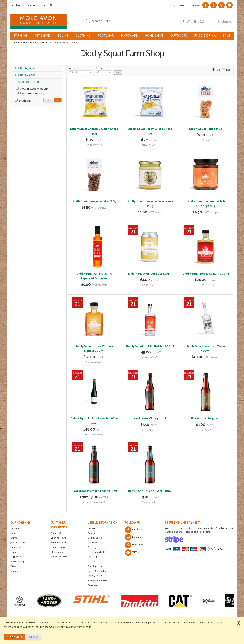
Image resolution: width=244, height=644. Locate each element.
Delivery (31, 5)
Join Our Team (18, 543)
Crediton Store (58, 547)
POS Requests (95, 557)
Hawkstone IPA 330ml (206, 419)
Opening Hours (58, 538)
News (13, 533)
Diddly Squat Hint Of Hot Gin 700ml (150, 346)
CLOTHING (83, 36)
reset (48, 100)
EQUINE (63, 36)
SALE (226, 36)
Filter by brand (27, 68)
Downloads (94, 585)
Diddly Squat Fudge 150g (206, 129)
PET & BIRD (42, 36)
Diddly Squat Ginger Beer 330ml (150, 274)
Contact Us (47, 5)
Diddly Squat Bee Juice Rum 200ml (206, 274)
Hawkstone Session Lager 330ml (150, 491)
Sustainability (17, 562)
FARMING (21, 36)
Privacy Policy (95, 576)
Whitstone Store (59, 557)
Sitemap (15, 571)
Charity (14, 552)
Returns (92, 533)
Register (194, 6)
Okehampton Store (60, 552)
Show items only (32, 89)
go (58, 100)
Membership (17, 547)
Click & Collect (95, 538)
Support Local (17, 557)
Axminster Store (59, 543)
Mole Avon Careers (97, 580)
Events (14, 538)
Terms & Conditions (98, 571)
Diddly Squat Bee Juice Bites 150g (94, 201)
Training (92, 547)
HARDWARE (129, 36)
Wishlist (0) (195, 22)
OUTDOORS (179, 36)
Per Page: (103, 71)
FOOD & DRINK (205, 36)
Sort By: (80, 71)
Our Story (15, 5)
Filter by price (27, 75)
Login (181, 6)
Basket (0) (225, 22)
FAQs (13, 566)
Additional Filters (29, 82)
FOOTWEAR (106, 36)
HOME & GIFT (154, 36)
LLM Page (93, 543)
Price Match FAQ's (97, 552)
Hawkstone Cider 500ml (150, 419)
